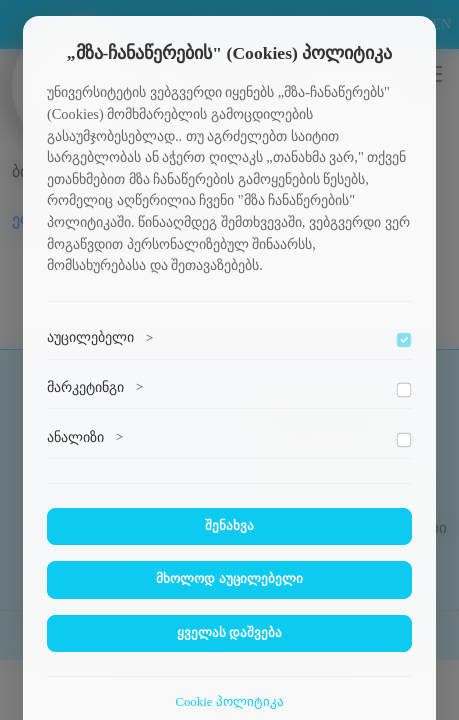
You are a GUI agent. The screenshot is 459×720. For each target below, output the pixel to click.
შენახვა (229, 526)
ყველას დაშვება (229, 633)
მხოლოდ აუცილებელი (229, 579)
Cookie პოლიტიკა (229, 702)
